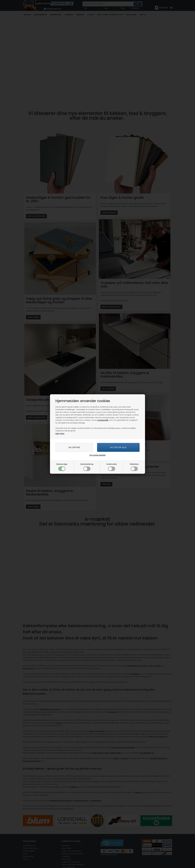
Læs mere (60, 433)
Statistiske (134, 467)
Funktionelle (112, 467)
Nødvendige (62, 467)
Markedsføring (87, 467)
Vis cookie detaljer (98, 455)
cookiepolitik (103, 420)
